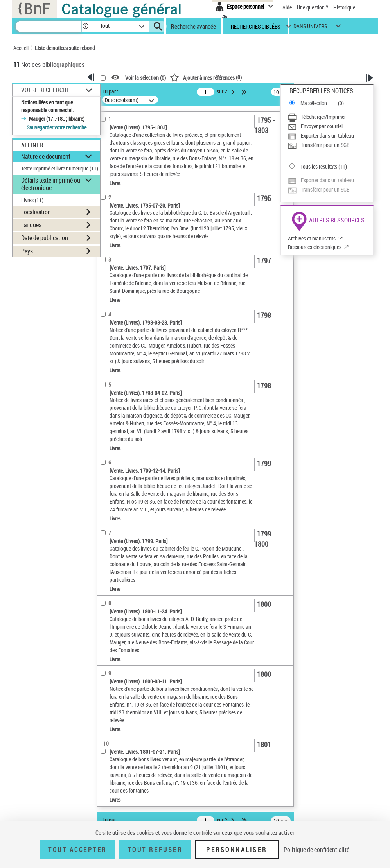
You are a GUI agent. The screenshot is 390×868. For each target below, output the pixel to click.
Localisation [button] (36, 212)
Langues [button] (31, 225)
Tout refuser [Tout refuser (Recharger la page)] (155, 850)
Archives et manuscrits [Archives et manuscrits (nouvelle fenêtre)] (312, 238)
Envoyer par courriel (322, 126)
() (206, 77)
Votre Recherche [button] (45, 90)
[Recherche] (49, 26)
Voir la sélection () (146, 78)
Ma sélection (314, 103)
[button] (85, 26)
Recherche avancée (193, 26)
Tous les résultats (319, 166)
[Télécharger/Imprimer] (330, 117)
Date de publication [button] (45, 238)
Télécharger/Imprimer (323, 117)
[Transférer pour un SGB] (330, 145)
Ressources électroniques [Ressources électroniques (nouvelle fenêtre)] (315, 247)
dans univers (310, 28)
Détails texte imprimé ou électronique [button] (51, 184)
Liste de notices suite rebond (65, 48)
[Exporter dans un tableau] (330, 136)
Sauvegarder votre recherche (57, 127)
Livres (32, 200)
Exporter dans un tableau (327, 135)
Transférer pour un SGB (325, 145)
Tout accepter (77, 850)
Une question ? (313, 7)
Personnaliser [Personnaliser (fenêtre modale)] (237, 850)
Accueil (21, 48)
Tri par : (110, 91)
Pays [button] (27, 251)
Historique (344, 7)
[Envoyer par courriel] (330, 126)
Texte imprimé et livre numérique (60, 168)
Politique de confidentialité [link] (316, 850)
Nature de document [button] (46, 156)
